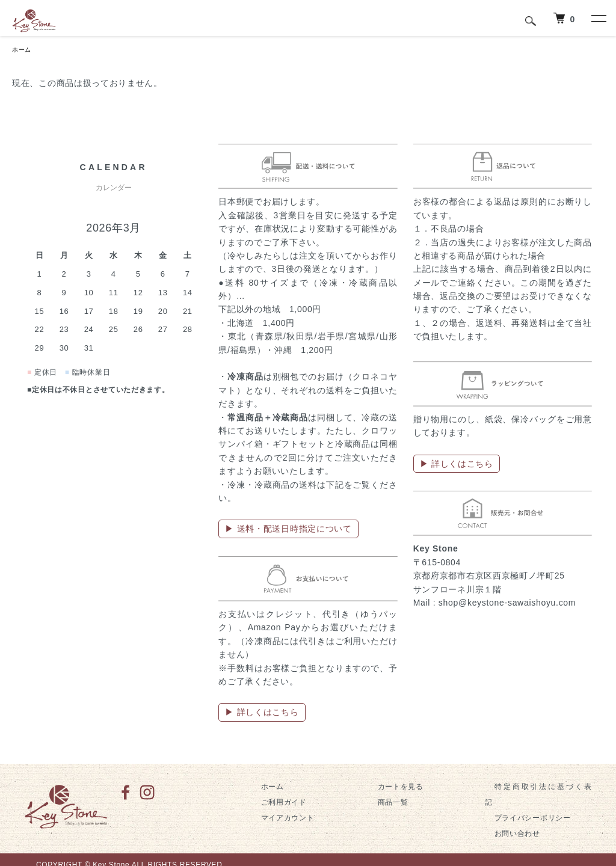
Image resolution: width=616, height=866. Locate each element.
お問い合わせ (508, 820)
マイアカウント (278, 820)
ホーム (23, 51)
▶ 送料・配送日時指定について (288, 530)
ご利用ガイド (274, 804)
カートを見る (391, 788)
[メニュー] (598, 18)
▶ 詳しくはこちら (262, 714)
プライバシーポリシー (523, 804)
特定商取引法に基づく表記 (531, 788)
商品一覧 (383, 804)
